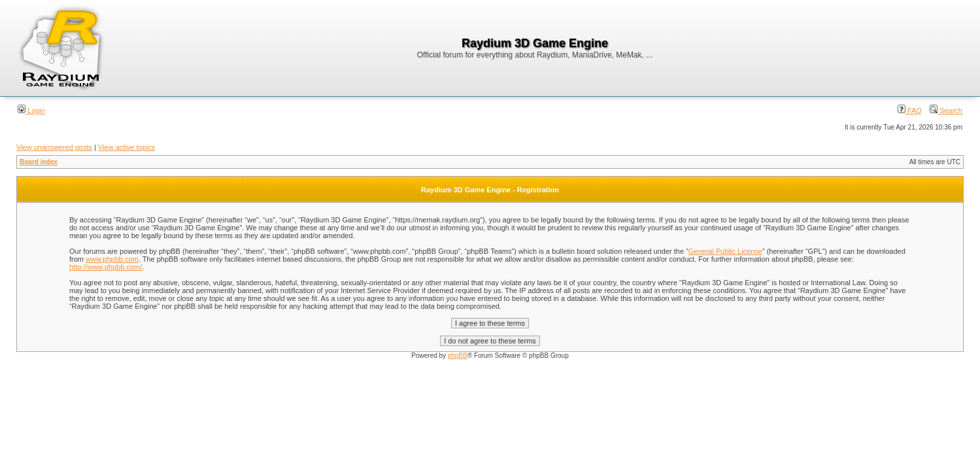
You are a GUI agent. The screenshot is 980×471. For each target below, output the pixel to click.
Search (946, 111)
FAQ (910, 111)
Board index (39, 162)
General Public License (725, 251)
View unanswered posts (54, 147)
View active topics (127, 147)
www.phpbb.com (112, 259)
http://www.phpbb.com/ (106, 267)
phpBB (458, 356)
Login (31, 111)
